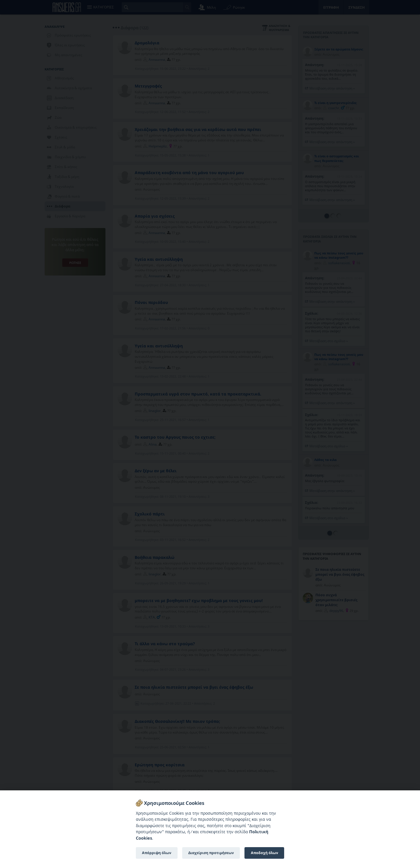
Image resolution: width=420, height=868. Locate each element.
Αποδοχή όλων (264, 853)
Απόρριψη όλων (157, 853)
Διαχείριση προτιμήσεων (211, 853)
